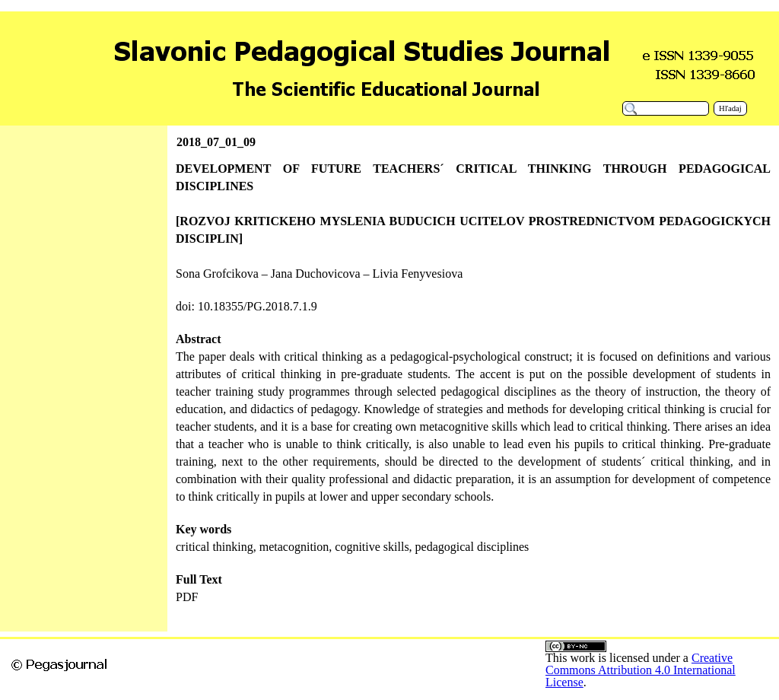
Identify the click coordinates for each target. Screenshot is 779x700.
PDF (187, 597)
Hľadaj (730, 108)
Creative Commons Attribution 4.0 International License (641, 670)
